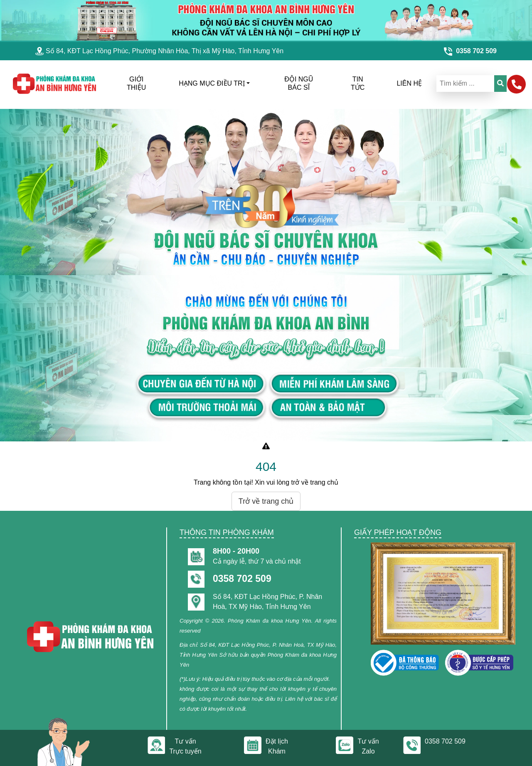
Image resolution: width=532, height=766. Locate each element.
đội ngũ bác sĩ (299, 83)
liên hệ (409, 83)
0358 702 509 (242, 579)
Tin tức (358, 83)
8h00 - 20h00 (236, 551)
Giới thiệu (136, 83)
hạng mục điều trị (212, 83)
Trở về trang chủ (266, 501)
